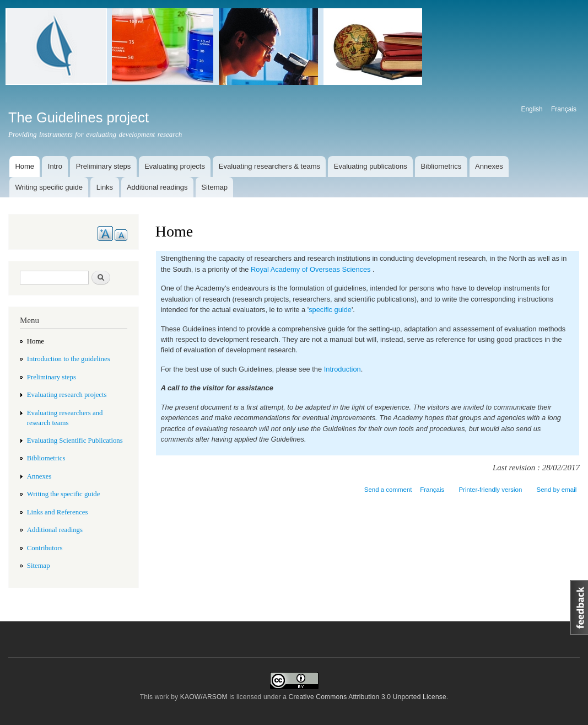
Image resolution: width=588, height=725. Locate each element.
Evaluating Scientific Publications (75, 441)
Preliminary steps (104, 166)
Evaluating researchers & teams (269, 166)
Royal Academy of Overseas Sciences (311, 269)
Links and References (58, 512)
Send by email (556, 490)
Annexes (489, 166)
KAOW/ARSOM (204, 697)
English (532, 109)
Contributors (45, 548)
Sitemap (214, 187)
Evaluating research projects (67, 395)
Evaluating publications (371, 166)
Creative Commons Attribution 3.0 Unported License (368, 697)
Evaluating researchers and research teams (65, 418)
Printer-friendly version (490, 490)
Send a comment (388, 490)
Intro (55, 166)
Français (564, 109)
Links (105, 187)
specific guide (330, 310)
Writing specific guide (49, 187)
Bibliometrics (441, 166)
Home (25, 166)
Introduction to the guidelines (69, 359)
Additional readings (157, 187)
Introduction (342, 369)
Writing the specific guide (64, 494)
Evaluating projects (175, 166)
